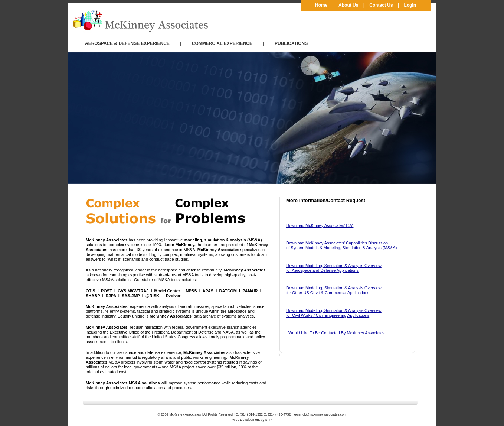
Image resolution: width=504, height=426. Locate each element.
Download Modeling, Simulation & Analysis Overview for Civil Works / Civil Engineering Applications (334, 313)
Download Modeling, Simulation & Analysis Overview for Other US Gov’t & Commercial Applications (334, 290)
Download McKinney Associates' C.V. (320, 225)
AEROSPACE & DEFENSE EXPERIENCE (127, 43)
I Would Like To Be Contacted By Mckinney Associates (336, 333)
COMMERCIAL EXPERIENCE (222, 43)
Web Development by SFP (252, 420)
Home (321, 5)
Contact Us (381, 5)
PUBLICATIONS (291, 43)
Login (410, 5)
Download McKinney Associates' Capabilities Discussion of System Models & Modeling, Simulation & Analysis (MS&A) (341, 245)
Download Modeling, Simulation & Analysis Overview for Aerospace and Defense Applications (334, 268)
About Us (348, 5)
